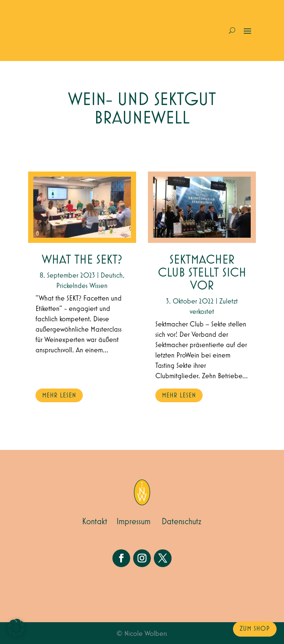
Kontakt (95, 522)
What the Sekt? (82, 260)
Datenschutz (182, 522)
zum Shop (255, 629)
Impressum (133, 522)
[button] (16, 628)
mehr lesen (59, 396)
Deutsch (112, 275)
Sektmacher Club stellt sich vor (202, 273)
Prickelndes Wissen (82, 286)
